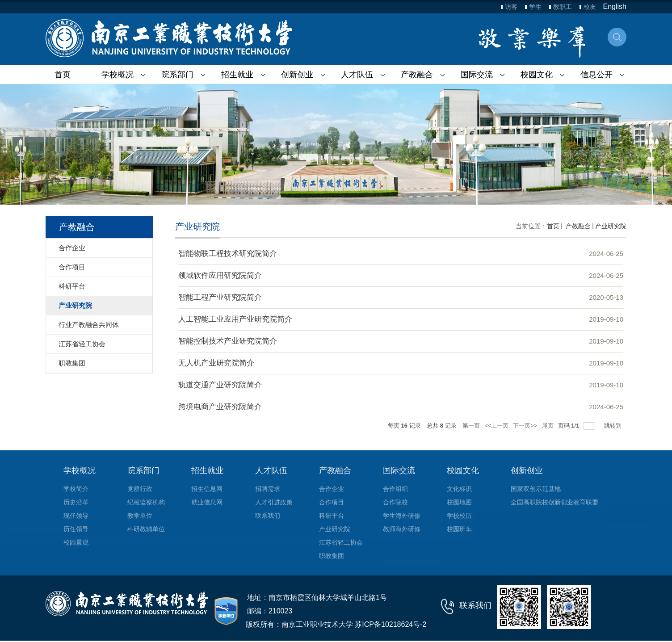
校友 (590, 7)
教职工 (563, 7)
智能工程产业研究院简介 (220, 297)
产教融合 (577, 226)
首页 (63, 75)
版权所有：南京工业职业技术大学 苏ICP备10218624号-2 (336, 624)
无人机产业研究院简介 (216, 363)
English (615, 6)
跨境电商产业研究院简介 (220, 407)
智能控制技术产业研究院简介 (228, 341)
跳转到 (614, 426)
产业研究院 (611, 226)
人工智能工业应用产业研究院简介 (235, 319)
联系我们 (475, 605)
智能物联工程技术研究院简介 (228, 254)
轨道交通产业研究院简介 (220, 385)
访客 (511, 7)
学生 (535, 7)
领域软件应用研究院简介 (220, 275)
